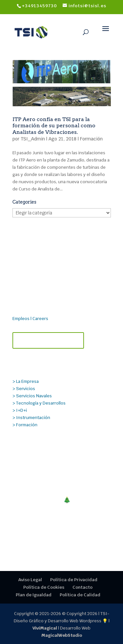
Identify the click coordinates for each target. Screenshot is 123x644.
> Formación (25, 425)
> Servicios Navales (32, 396)
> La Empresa (26, 381)
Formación (91, 139)
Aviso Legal (30, 580)
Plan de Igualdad (34, 595)
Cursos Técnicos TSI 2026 (50, 531)
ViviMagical (45, 628)
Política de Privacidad (74, 580)
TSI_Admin (33, 139)
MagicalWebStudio (62, 635)
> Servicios (24, 389)
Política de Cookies (44, 587)
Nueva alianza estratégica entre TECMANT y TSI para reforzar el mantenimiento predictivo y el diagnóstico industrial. (59, 472)
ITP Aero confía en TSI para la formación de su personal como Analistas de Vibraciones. (54, 125)
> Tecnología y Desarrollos (39, 403)
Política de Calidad (80, 595)
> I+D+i (20, 410)
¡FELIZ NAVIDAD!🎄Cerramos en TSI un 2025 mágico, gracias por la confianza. (62, 507)
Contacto (82, 587)
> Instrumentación (31, 418)
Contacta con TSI (48, 340)
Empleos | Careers (30, 319)
